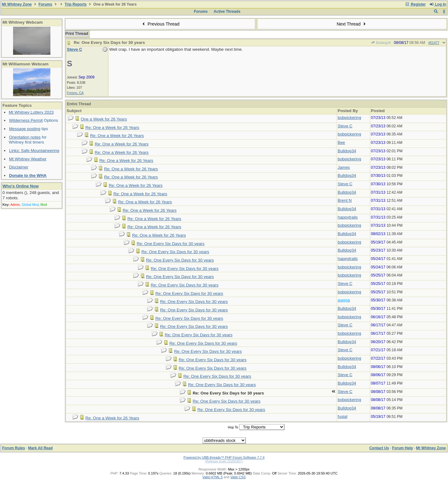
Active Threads (227, 12)
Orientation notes (25, 137)
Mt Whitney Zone (17, 4)
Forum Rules (14, 448)
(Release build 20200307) (224, 461)
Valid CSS (238, 477)
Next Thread (352, 24)
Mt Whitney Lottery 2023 (31, 112)
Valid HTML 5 (212, 477)
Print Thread (77, 33)
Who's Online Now (21, 186)
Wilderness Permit (26, 120)
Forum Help (402, 448)
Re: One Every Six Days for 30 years (170, 244)
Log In (438, 4)
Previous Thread (160, 24)
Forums (45, 4)
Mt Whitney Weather (28, 159)
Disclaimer (19, 167)
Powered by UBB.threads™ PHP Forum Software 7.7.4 (224, 457)
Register (415, 4)
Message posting (25, 129)
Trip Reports (76, 4)
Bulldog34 (381, 43)
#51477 (434, 43)
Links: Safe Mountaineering (34, 151)
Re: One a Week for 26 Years (112, 128)
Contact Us (379, 448)
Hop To (233, 427)
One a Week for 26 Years (104, 119)
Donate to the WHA (28, 175)
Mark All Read (40, 448)
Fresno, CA (75, 93)
